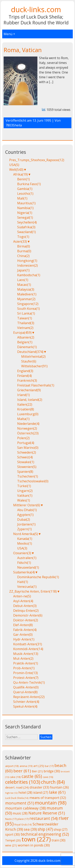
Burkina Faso (29, 184)
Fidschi (24, 563)
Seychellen (27, 222)
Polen (23, 438)
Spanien (25, 472)
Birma (24, 246)
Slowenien (27, 467)
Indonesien (27, 265)
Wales (24, 500)
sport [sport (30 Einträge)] (12, 834)
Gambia (25, 189)
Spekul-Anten (25, 706)
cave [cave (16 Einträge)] (48, 777)
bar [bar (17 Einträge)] (49, 766)
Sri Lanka (26, 313)
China (23, 256)
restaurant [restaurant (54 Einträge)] (44, 818)
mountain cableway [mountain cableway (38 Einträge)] (25, 808)
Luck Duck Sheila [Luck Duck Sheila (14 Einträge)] (17, 798)
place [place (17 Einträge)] (23, 819)
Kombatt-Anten (28, 644)
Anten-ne (22, 596)
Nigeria (25, 213)
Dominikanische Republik (38, 577)
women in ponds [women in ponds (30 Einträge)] (34, 845)
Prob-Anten (24, 668)
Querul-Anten (25, 692)
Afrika (20, 174)
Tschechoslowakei (33, 481)
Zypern (24, 529)
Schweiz (25, 457)
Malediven (27, 294)
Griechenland (29, 390)
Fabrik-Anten (25, 630)
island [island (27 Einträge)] (41, 793)
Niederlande (28, 424)
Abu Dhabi (27, 510)
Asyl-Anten (23, 601)
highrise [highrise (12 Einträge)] (11, 793)
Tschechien (28, 476)
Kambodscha (29, 275)
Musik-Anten (26, 654)
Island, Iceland (30, 400)
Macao (24, 285)
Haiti (23, 582)
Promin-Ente (25, 673)
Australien (27, 558)
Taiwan (25, 318)
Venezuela (27, 587)
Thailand (26, 323)
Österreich (28, 433)
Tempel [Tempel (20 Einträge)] (13, 840)
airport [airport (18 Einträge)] (12, 766)
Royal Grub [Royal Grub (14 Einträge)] (23, 824)
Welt (16, 170)
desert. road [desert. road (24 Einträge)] (17, 787)
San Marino (28, 448)
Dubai (24, 519)
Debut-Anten (25, 606)
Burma (24, 251)
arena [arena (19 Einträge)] (26, 766)
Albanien (26, 337)
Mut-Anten (23, 658)
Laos (23, 280)
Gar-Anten (23, 635)
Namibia (25, 208)
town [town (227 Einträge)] (36, 839)
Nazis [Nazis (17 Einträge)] (11, 819)
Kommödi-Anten (28, 649)
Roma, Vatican (23, 50)
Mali (22, 198)
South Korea (28, 309)
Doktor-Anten (26, 620)
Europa (22, 333)
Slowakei (26, 462)
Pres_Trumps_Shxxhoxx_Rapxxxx (37, 160)
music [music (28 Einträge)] (20, 813)
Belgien (25, 342)
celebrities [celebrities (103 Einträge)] (23, 782)
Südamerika (24, 572)
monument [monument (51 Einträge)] (20, 803)
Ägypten (25, 515)
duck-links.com (36, 9)
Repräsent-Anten (29, 697)
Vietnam (25, 328)
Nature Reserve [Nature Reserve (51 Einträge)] (47, 813)
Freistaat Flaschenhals (36, 385)
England (25, 371)
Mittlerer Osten (27, 505)
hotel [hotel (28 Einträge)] (25, 793)
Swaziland (26, 232)
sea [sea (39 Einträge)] (30, 829)
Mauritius (26, 203)
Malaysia (26, 289)
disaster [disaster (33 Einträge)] (39, 787)
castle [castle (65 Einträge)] (32, 776)
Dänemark (27, 347)
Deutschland (30, 352)
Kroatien (26, 409)
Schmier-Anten (26, 702)
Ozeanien (22, 553)
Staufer (29, 361)
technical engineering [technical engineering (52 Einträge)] (45, 834)
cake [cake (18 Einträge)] (15, 777)
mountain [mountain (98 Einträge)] (51, 803)
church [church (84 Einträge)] (53, 782)
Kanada (25, 539)
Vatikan (25, 496)
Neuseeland (28, 567)
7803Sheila (14, 125)
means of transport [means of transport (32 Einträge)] (48, 798)
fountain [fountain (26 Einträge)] (59, 787)
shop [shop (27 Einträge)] (60, 829)
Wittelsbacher (34, 366)
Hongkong (27, 261)
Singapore (28, 304)
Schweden (27, 452)
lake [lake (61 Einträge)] (57, 792)
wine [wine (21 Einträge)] (11, 845)
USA (14, 165)
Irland (23, 395)
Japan (23, 270)
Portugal (26, 443)
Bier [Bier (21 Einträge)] (37, 771)
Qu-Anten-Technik (29, 682)
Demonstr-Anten (28, 615)
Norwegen (27, 428)
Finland (24, 376)
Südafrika (26, 227)
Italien (25, 404)
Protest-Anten (26, 678)
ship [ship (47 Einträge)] (45, 829)
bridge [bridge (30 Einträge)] (52, 771)
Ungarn (25, 491)
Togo (23, 237)
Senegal (25, 217)
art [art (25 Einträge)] (39, 766)
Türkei (24, 486)
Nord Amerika (26, 534)
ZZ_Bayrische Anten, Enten (33, 591)
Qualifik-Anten (26, 687)
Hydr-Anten (24, 639)
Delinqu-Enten (26, 611)
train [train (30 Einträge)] (58, 840)
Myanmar (26, 299)
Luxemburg (28, 414)
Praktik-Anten (26, 663)
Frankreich (27, 380)
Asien (20, 241)
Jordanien (26, 524)
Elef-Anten (23, 625)
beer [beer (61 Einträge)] (22, 771)
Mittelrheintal (33, 357)
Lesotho (25, 194)
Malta (23, 419)
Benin (23, 179)
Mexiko (25, 543)
